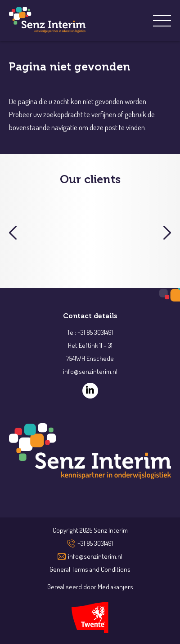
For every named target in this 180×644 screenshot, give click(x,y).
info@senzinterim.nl (95, 556)
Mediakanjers (115, 587)
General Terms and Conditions (90, 569)
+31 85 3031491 (95, 543)
